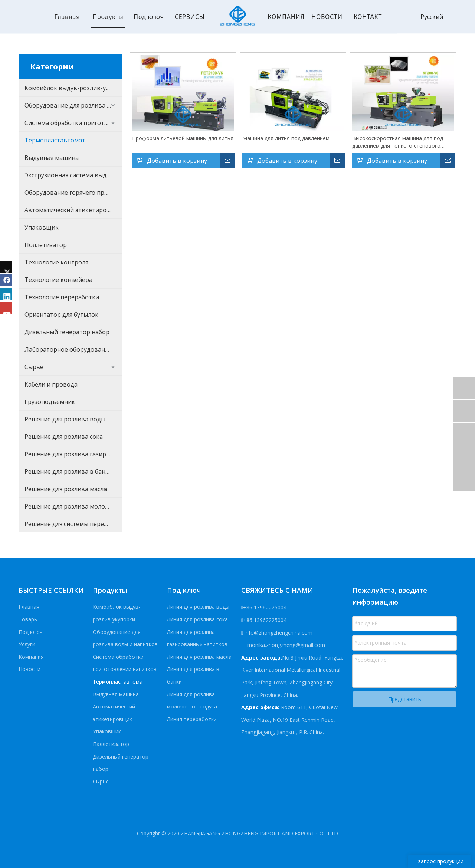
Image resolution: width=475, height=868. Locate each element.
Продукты (108, 17)
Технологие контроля (56, 262)
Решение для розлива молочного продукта (73, 506)
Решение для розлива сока (64, 437)
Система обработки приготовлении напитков (73, 123)
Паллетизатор (111, 744)
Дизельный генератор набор (67, 332)
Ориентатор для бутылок (61, 315)
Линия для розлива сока (197, 619)
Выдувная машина (52, 158)
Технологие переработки (62, 297)
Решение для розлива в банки (68, 471)
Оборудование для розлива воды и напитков (73, 105)
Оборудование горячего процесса (73, 193)
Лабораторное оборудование (68, 349)
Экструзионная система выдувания (73, 175)
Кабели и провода (51, 384)
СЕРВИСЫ (190, 17)
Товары (28, 619)
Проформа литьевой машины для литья (183, 138)
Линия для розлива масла (199, 657)
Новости (30, 669)
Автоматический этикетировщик (73, 210)
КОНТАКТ (368, 17)
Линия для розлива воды (198, 607)
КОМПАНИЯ (286, 17)
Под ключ (149, 17)
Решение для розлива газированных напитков (73, 454)
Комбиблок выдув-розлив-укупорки (73, 88)
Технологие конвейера (58, 280)
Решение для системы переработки (73, 524)
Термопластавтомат (55, 140)
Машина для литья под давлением (286, 138)
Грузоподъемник (50, 402)
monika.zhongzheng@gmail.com (285, 645)
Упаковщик (42, 227)
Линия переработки (192, 719)
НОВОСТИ (327, 17)
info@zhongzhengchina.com (279, 633)
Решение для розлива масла (66, 489)
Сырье (34, 367)
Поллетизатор (46, 245)
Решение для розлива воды (65, 419)
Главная (67, 17)
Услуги (27, 644)
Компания (31, 657)
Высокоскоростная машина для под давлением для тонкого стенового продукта (398, 142)
